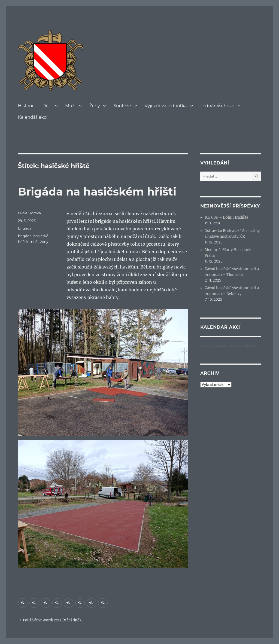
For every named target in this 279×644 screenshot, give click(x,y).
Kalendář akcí (33, 117)
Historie (26, 106)
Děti (47, 106)
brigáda (25, 228)
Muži (70, 106)
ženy (44, 242)
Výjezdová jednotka (166, 106)
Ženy (94, 106)
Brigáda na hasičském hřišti (97, 192)
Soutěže (122, 106)
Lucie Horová (29, 213)
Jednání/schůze (217, 106)
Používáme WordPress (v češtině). (52, 620)
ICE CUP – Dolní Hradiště (226, 217)
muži (34, 242)
